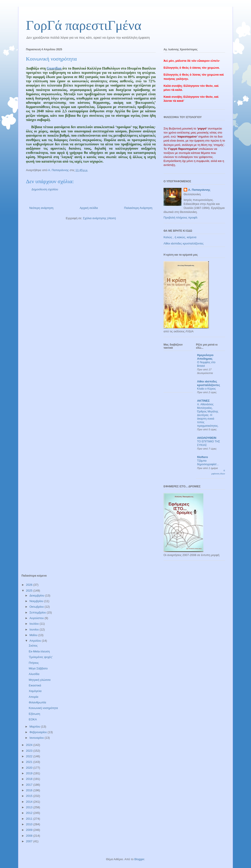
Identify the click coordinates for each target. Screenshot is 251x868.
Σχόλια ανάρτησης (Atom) (99, 218)
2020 (30, 768)
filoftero (202, 457)
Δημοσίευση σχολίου (45, 189)
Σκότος (33, 646)
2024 (30, 745)
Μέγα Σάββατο (38, 668)
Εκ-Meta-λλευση (39, 651)
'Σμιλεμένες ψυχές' (40, 657)
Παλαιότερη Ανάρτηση (138, 208)
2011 (30, 819)
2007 (30, 841)
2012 (30, 813)
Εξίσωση (34, 714)
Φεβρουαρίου (39, 732)
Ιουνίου (35, 629)
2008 (30, 836)
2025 (30, 591)
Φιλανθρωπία (37, 702)
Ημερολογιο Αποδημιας (205, 357)
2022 (30, 756)
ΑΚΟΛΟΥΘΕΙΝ (207, 438)
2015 (30, 796)
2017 (30, 785)
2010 (30, 824)
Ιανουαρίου (37, 738)
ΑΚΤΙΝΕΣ (203, 401)
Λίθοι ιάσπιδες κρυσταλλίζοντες (184, 243)
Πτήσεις (34, 663)
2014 (30, 802)
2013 (30, 807)
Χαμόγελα (35, 691)
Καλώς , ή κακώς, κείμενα (180, 237)
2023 (30, 751)
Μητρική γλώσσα (39, 680)
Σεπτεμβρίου (38, 612)
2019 (30, 773)
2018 (30, 779)
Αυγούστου (37, 618)
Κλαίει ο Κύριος (206, 389)
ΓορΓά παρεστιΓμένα (84, 25)
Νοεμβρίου (37, 601)
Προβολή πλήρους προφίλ (181, 218)
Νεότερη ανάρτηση (41, 208)
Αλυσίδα (34, 674)
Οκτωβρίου (37, 607)
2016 (30, 790)
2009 (30, 830)
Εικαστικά (35, 685)
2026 (30, 585)
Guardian (54, 68)
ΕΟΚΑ (33, 719)
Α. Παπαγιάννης (199, 190)
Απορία (33, 697)
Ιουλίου (35, 624)
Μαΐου (34, 635)
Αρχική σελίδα (89, 208)
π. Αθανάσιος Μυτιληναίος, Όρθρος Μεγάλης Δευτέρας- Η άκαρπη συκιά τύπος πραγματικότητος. (208, 415)
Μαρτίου (35, 727)
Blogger (139, 859)
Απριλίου (36, 641)
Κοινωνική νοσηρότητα (43, 708)
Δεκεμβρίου (37, 595)
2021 (30, 762)
